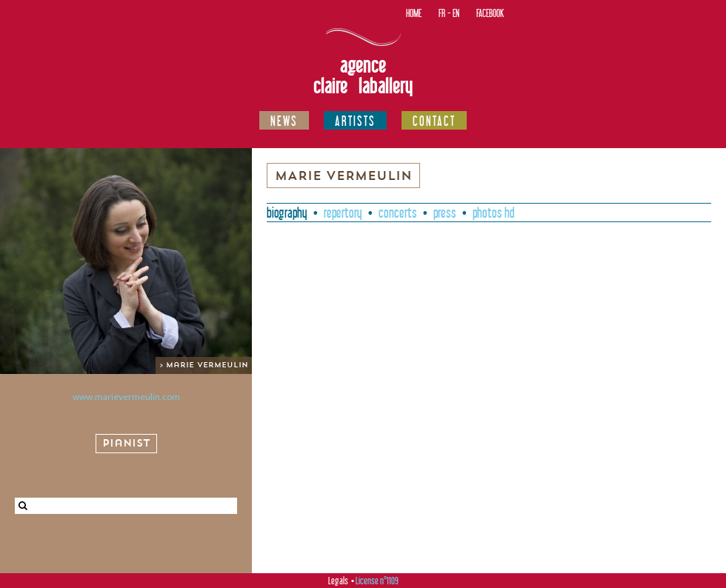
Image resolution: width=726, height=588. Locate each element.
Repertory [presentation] (343, 213)
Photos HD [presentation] (493, 213)
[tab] (287, 213)
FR (442, 13)
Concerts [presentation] (398, 213)
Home (414, 13)
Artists (355, 121)
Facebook (490, 13)
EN (456, 13)
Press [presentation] (445, 213)
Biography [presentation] (287, 213)
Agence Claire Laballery (363, 76)
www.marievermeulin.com (126, 397)
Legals (338, 581)
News (284, 121)
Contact (434, 121)
